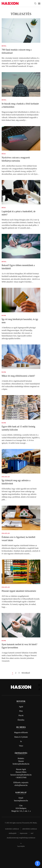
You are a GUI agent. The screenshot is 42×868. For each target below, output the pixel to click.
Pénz (21, 711)
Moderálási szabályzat (12, 829)
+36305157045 (21, 777)
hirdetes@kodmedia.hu (21, 764)
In (21, 741)
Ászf (32, 833)
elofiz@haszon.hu (21, 785)
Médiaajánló (13, 833)
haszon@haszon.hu (21, 801)
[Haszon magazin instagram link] (39, 685)
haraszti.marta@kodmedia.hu (21, 775)
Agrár (21, 707)
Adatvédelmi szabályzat (30, 829)
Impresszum (24, 833)
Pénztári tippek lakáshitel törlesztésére (19, 591)
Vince (21, 746)
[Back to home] (10, 3)
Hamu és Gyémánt (21, 737)
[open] (38, 863)
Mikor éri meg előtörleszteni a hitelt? (18, 376)
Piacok (21, 715)
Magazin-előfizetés (21, 732)
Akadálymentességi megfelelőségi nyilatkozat (21, 838)
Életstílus (21, 720)
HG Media (33, 823)
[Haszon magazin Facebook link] (39, 689)
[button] (35, 3)
